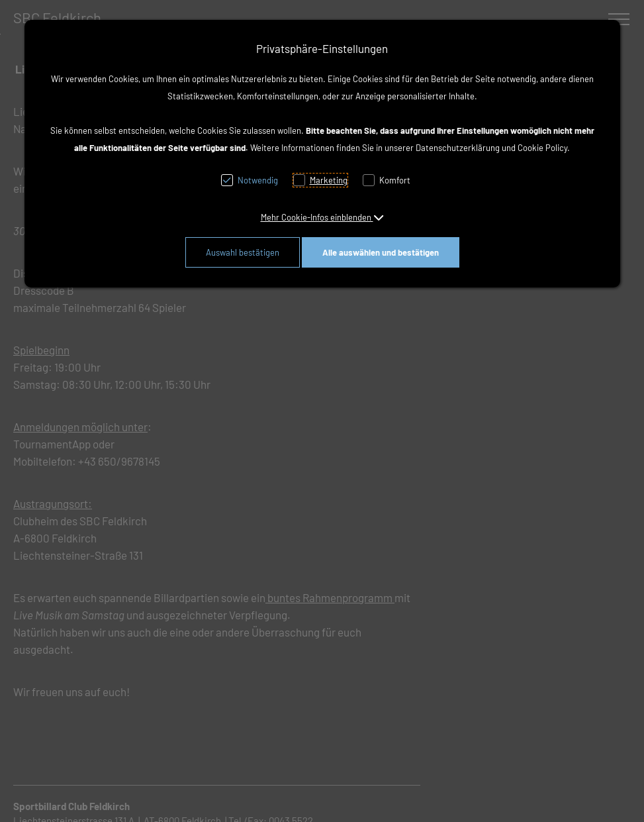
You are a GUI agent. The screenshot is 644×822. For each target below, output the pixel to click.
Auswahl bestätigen (243, 252)
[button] (322, 217)
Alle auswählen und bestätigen (381, 252)
